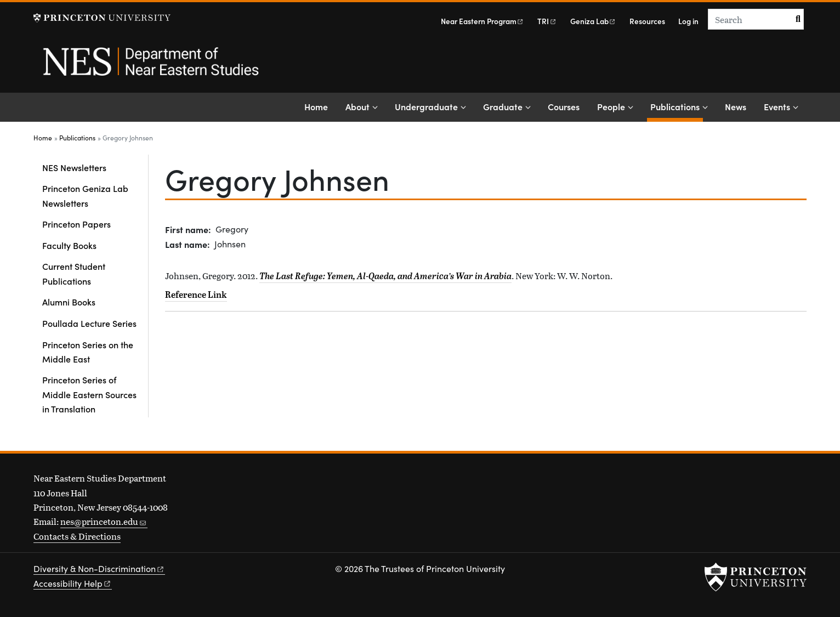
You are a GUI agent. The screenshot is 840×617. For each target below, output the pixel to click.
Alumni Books (69, 302)
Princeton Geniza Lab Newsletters (85, 195)
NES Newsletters (74, 167)
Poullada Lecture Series (89, 323)
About (357, 106)
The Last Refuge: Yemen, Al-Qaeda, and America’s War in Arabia (385, 276)
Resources (647, 21)
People (611, 106)
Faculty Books (69, 245)
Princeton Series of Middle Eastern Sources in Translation (89, 394)
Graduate (503, 106)
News (736, 106)
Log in (688, 21)
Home (316, 106)
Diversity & (99, 568)
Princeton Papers (76, 224)
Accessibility (73, 583)
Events (777, 106)
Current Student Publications (74, 273)
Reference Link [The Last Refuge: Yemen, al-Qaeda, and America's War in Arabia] (196, 295)
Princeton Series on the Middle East (88, 352)
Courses (564, 106)
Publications (677, 106)
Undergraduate (426, 106)
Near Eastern (483, 21)
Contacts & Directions (77, 536)
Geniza (593, 21)
